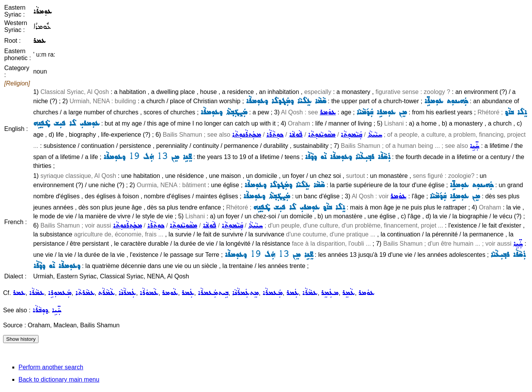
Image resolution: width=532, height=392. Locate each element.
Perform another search (51, 367)
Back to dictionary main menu (59, 379)
